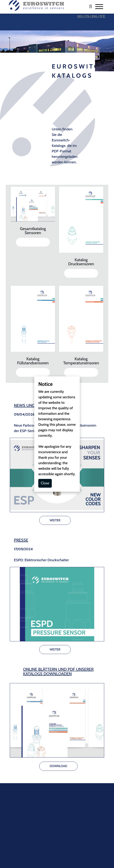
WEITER (55, 520)
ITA (87, 16)
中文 (102, 16)
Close (45, 483)
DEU (80, 16)
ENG (94, 16)
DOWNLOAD (33, 242)
